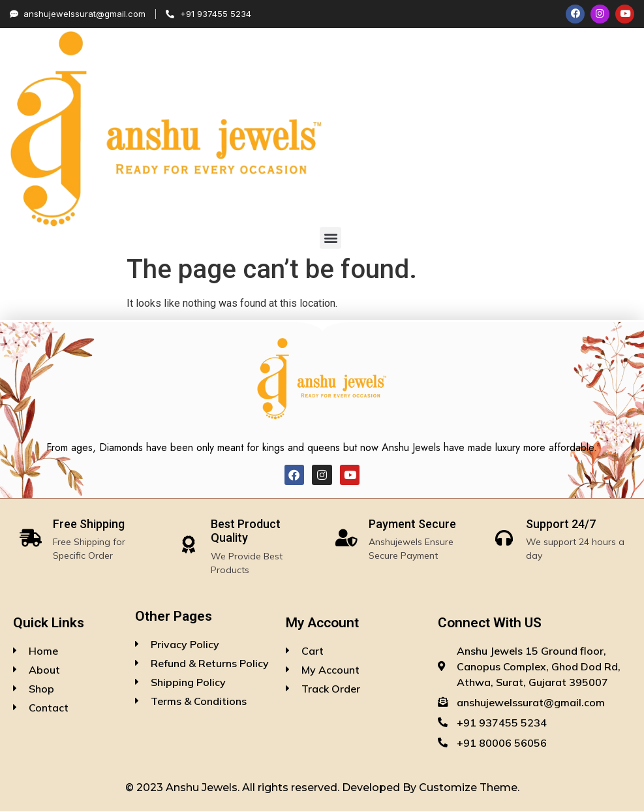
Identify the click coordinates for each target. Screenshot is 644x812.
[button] (330, 239)
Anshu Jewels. (204, 788)
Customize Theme (468, 788)
